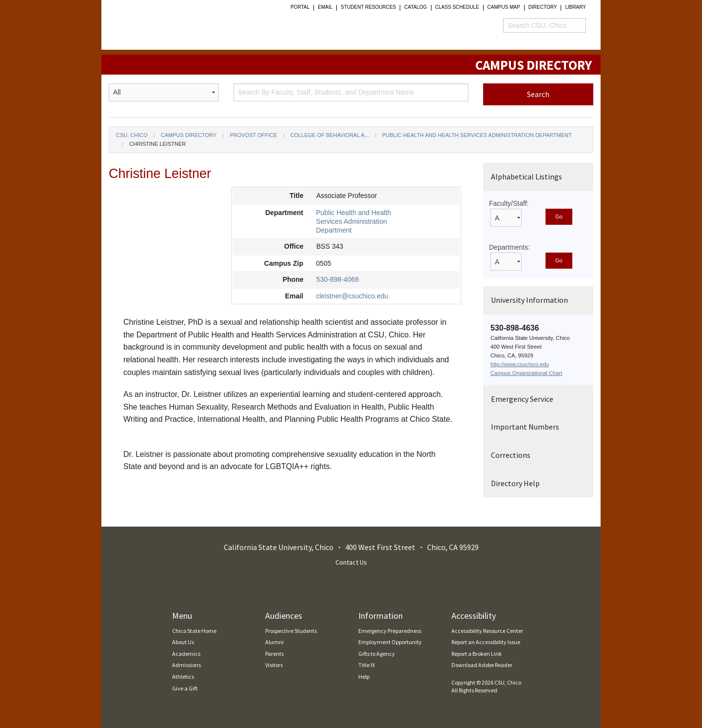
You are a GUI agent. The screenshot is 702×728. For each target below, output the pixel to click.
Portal (300, 7)
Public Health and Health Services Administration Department (477, 135)
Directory (543, 7)
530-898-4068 (338, 279)
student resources (368, 7)
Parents (274, 654)
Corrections (511, 455)
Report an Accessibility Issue (486, 642)
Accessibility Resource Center (487, 631)
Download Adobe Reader (482, 665)
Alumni (274, 642)
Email (325, 7)
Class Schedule (457, 7)
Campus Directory (189, 135)
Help (364, 677)
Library (575, 7)
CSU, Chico (132, 135)
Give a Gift (185, 688)
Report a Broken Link (477, 654)
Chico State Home (194, 631)
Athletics (183, 677)
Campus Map (504, 7)
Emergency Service (522, 399)
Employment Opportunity (390, 642)
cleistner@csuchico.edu (352, 296)
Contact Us (351, 562)
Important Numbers (525, 427)
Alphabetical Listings (526, 177)
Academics (186, 654)
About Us (183, 642)
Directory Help (515, 483)
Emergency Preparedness (390, 631)
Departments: (509, 247)
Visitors (274, 665)
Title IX (367, 665)
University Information (529, 300)
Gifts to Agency (377, 654)
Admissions (186, 665)
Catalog (415, 7)
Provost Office (253, 135)
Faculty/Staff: (509, 203)
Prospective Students (291, 631)
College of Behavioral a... (329, 135)
